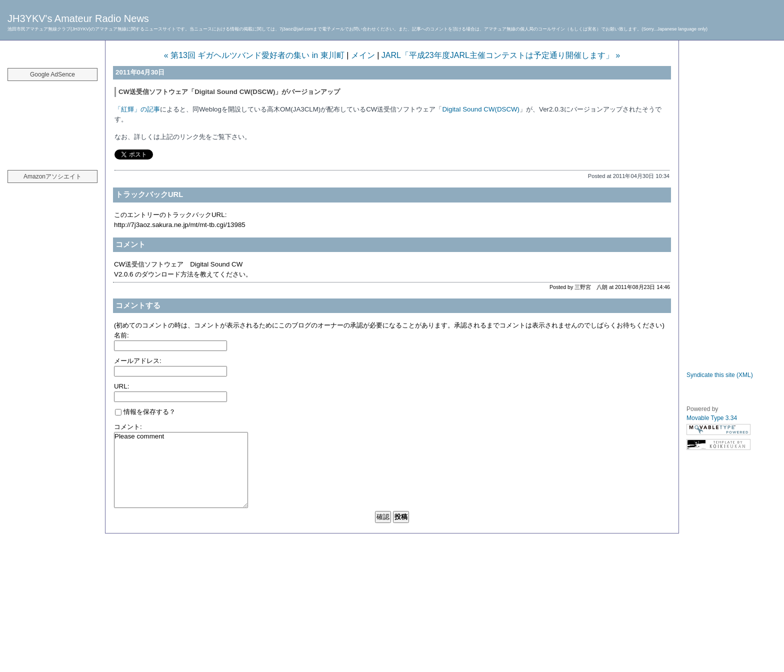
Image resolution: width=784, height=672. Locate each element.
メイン (363, 55)
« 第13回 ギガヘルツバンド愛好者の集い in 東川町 (254, 55)
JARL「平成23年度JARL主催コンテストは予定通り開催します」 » (501, 55)
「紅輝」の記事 (137, 109)
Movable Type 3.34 (712, 418)
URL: (121, 386)
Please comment (181, 470)
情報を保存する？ (145, 412)
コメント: (128, 427)
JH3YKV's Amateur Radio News (78, 18)
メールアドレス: (138, 361)
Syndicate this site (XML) (720, 375)
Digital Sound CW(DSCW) (481, 109)
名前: (121, 335)
